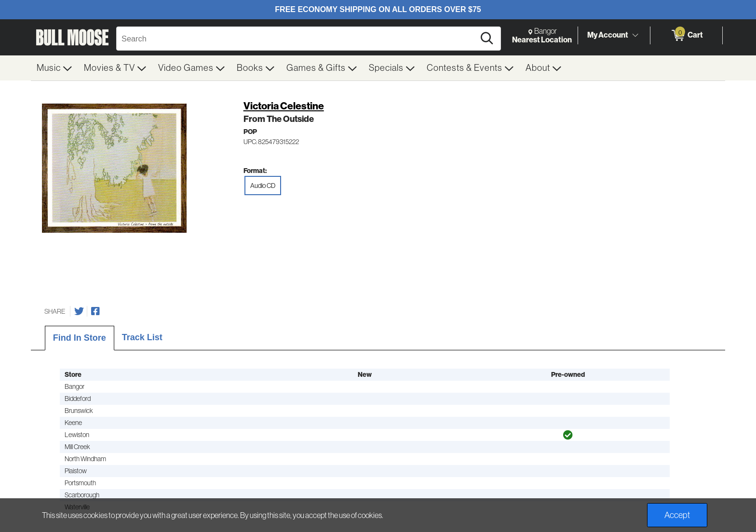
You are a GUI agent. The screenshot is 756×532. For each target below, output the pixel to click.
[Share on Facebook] (95, 311)
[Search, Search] (297, 39)
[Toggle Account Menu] (635, 36)
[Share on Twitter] (79, 311)
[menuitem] (54, 68)
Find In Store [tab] (80, 338)
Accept (677, 515)
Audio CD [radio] (263, 186)
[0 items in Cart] (686, 36)
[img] (568, 435)
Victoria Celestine (284, 106)
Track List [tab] (142, 337)
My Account (608, 35)
